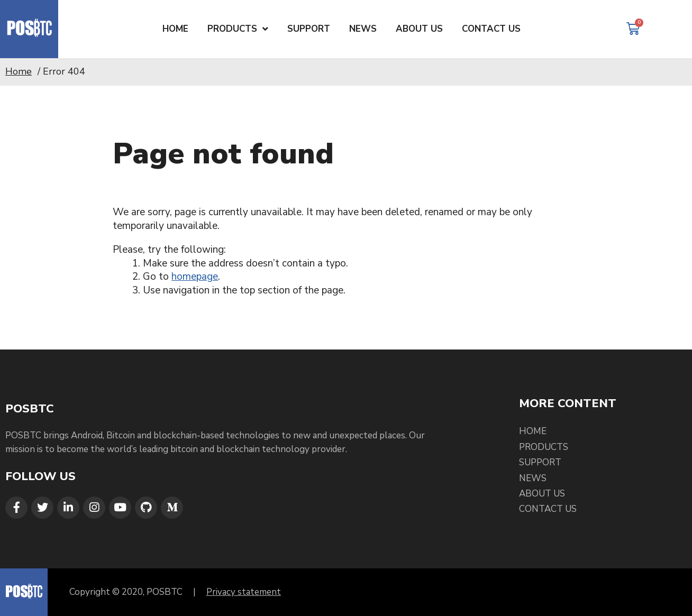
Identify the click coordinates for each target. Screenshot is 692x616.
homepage (195, 277)
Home (19, 71)
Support (540, 462)
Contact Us (548, 509)
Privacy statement (244, 592)
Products (544, 447)
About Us (542, 494)
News (533, 478)
